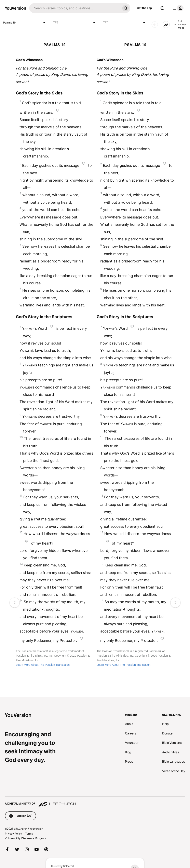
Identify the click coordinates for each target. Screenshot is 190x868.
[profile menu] (177, 8)
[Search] (75, 8)
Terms (29, 834)
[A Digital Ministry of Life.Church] (95, 802)
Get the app (144, 8)
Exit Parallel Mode (180, 24)
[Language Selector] (162, 8)
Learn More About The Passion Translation (43, 665)
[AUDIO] (155, 25)
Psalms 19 (25, 23)
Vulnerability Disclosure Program (25, 838)
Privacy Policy (13, 834)
